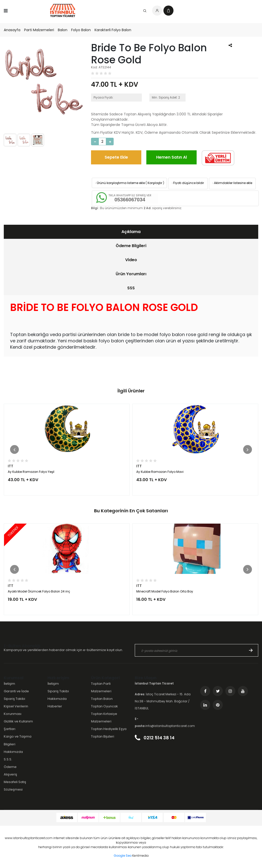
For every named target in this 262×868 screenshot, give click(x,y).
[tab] (131, 232)
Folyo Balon (81, 30)
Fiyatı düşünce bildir (187, 183)
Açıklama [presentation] (131, 232)
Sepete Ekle (116, 157)
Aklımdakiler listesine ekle (232, 183)
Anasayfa (12, 30)
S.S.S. (8, 759)
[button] (14, 450)
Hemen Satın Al (171, 157)
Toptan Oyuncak (104, 706)
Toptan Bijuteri (103, 736)
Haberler (55, 706)
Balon (63, 30)
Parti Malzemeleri (39, 30)
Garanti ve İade (16, 691)
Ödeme (10, 767)
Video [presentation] (131, 260)
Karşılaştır (155, 183)
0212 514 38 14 (155, 738)
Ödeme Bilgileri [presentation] (131, 246)
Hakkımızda (13, 752)
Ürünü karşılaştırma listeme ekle (120, 183)
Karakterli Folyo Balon (113, 30)
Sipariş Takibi (14, 699)
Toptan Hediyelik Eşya (109, 729)
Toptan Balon (102, 699)
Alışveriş (10, 774)
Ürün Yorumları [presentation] (131, 274)
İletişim (9, 684)
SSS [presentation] (131, 288)
